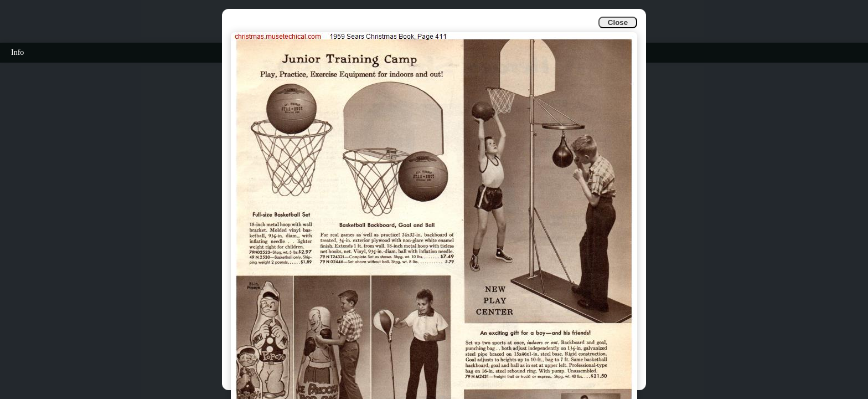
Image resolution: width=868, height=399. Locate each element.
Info (17, 52)
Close (618, 22)
